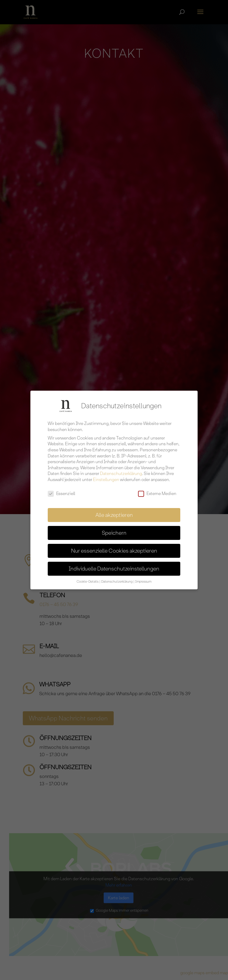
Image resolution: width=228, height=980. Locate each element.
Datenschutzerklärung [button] (117, 579)
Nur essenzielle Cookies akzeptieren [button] (114, 548)
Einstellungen (106, 477)
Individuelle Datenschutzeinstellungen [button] (114, 566)
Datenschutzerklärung (121, 471)
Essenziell (61, 491)
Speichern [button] (114, 530)
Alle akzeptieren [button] (114, 512)
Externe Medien (157, 491)
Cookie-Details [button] (88, 579)
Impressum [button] (143, 579)
